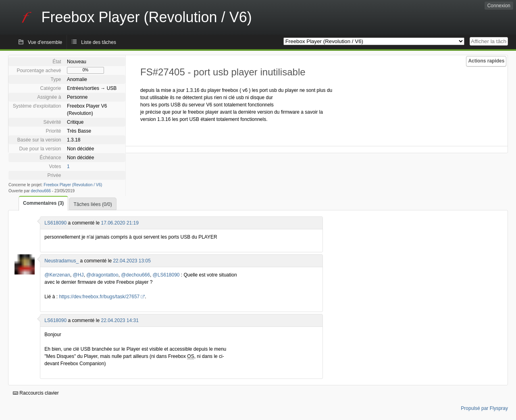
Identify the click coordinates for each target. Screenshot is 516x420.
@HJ (78, 275)
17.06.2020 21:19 (120, 223)
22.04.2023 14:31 (120, 320)
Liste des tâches (99, 42)
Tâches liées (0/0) (93, 204)
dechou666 (41, 191)
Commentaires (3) (43, 203)
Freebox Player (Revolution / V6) (73, 185)
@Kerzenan (57, 275)
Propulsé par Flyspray (484, 408)
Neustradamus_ (61, 261)
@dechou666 (135, 275)
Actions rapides (486, 61)
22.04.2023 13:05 (132, 261)
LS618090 (55, 223)
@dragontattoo (102, 275)
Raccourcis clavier (36, 393)
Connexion (499, 6)
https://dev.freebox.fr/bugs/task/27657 (99, 297)
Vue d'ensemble (45, 42)
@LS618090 (166, 275)
